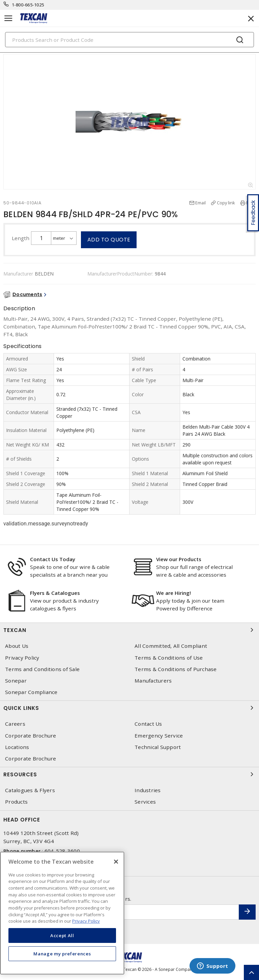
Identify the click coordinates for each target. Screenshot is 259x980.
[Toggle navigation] (8, 18)
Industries (148, 790)
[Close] (116, 862)
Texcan (129, 630)
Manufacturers (153, 681)
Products (16, 802)
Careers (15, 724)
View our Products (179, 559)
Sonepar (16, 681)
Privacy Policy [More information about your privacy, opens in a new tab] (86, 921)
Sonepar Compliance (31, 692)
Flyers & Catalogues (55, 593)
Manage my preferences (62, 954)
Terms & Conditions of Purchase (176, 669)
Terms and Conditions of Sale (42, 669)
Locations (17, 747)
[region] (62, 913)
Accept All (62, 935)
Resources (129, 774)
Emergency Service (159, 736)
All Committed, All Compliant (171, 646)
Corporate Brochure (31, 736)
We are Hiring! (174, 593)
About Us (17, 646)
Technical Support (158, 747)
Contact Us (148, 724)
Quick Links (129, 708)
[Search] (129, 40)
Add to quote (109, 240)
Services (145, 802)
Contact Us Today (53, 559)
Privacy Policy (22, 658)
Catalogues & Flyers (30, 790)
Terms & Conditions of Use (169, 658)
